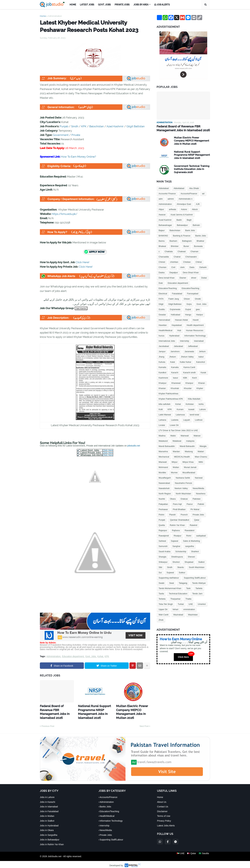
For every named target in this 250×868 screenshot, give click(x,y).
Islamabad (199, 340)
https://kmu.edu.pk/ (65, 214)
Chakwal (182, 251)
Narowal (199, 477)
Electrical (163, 293)
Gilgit (161, 304)
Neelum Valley (181, 488)
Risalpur (178, 535)
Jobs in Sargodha (49, 833)
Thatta (188, 598)
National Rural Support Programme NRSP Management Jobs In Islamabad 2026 (92, 710)
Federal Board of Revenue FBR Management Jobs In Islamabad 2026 (56, 709)
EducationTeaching (190, 288)
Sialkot (201, 562)
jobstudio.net (134, 446)
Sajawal (175, 540)
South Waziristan (197, 567)
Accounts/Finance (189, 193)
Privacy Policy (164, 818)
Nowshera (201, 493)
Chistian (187, 262)
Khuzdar (188, 388)
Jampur (162, 351)
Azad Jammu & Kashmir (182, 214)
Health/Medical (165, 330)
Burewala (198, 246)
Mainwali (185, 435)
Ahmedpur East (184, 204)
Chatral (177, 256)
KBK (185, 377)
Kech (195, 377)
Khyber (200, 388)
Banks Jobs (201, 235)
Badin (179, 219)
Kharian (162, 388)
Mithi (201, 462)
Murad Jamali (190, 467)
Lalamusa (180, 414)
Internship (185, 340)
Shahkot (195, 551)
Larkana (162, 419)
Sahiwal (162, 540)
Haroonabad (164, 319)
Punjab (64, 126)
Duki (161, 283)
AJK (198, 204)
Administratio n (186, 198)
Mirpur (175, 462)
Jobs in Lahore (47, 795)
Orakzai (184, 498)
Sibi (160, 567)
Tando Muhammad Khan (170, 588)
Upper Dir (163, 609)
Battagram (187, 240)
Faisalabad (177, 293)
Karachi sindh (189, 372)
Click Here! (82, 262)
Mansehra (163, 451)
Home (43, 16)
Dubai (204, 277)
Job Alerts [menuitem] (162, 5)
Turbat (181, 604)
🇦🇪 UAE (179, 854)
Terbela (162, 598)
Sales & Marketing (191, 540)
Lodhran (199, 419)
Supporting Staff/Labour (195, 577)
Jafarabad (178, 346)
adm (161, 198)
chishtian (174, 262)
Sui (160, 572)
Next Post (144, 724)
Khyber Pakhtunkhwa (168, 393)
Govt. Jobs (91, 656)
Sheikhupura (177, 556)
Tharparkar (176, 598)
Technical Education (178, 593)
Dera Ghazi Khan (191, 272)
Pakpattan (163, 504)
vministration (189, 609)
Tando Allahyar (199, 583)
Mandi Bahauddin (167, 446)
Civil (173, 267)
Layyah (187, 419)
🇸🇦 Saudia (205, 854)
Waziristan (193, 614)
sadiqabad (201, 535)
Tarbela (199, 588)
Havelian (163, 325)
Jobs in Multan (47, 814)
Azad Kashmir (115, 126)
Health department (195, 325)
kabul (201, 356)
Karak (203, 372)
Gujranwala (175, 309)
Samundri (163, 546)
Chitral (199, 262)
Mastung (189, 451)
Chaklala (169, 251)
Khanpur (189, 383)
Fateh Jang (174, 298)
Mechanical (164, 456)
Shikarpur (163, 562)
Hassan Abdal (181, 319)
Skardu (181, 567)
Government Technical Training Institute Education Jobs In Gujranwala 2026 (192, 169)
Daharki (203, 267)
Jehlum (202, 351)
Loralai (162, 425)
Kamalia (175, 367)
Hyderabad (174, 335)
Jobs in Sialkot (47, 818)
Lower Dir (174, 425)
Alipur (161, 209)
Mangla (203, 446)
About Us (162, 800)
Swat (171, 583)
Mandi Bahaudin (187, 446)
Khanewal (176, 383)
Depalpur (174, 272)
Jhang (161, 356)
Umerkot (202, 604)
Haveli (196, 319)
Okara (173, 498)
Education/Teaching (168, 288)
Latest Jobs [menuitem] (87, 5)
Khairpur (163, 383)
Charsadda (164, 256)
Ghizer (187, 298)
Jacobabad (164, 346)
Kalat (173, 362)
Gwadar (162, 314)
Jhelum (173, 356)
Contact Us (163, 804)
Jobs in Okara (47, 828)
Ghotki (198, 298)
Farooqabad (193, 293)
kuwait (191, 409)
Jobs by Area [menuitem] (141, 5)
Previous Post (48, 724)
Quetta (162, 525)
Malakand (163, 440)
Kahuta (162, 362)
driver (194, 277)
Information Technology (195, 335)
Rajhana (176, 530)
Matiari (201, 451)
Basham (173, 240)
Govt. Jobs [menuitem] (104, 5)
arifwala (172, 209)
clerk (182, 267)
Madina (162, 435)
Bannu (162, 240)
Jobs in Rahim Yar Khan (52, 842)
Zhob (161, 619)
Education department (73, 656)
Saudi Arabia (165, 551)
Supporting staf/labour (169, 577)
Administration (55, 16)
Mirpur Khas (188, 462)
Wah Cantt (164, 614)
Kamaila (162, 367)
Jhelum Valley (187, 356)
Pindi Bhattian (179, 509)
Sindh (75, 126)
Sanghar (176, 546)
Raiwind (193, 525)
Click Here (108, 450)
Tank (188, 588)
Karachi (175, 372)
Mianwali (163, 462)
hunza (161, 335)
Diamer (183, 277)
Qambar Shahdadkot (180, 519)
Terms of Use (164, 814)
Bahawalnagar (165, 225)
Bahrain (196, 225)
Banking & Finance (182, 235)
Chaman (194, 251)
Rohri (189, 535)
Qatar (197, 519)
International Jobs (167, 340)
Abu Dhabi (194, 188)
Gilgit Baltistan (136, 126)
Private (76, 135)
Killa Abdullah (194, 398)
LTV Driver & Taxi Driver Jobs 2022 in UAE (178, 430)
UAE (191, 604)
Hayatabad (177, 325)
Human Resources (195, 330)
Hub (179, 330)
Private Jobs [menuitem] (122, 5)
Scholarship (181, 551)
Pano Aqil (177, 504)
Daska (162, 272)
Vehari (175, 609)
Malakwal (177, 440)
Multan (176, 467)
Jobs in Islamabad (49, 804)
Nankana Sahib (183, 477)
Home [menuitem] (73, 5)
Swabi (161, 583)
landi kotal (194, 414)
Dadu (192, 267)
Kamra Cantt (189, 367)
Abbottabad (179, 188)
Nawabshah (164, 488)
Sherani (191, 556)
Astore (184, 209)
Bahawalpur (182, 225)
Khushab (175, 388)
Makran (197, 435)
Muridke (162, 472)
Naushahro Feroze (184, 483)
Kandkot (162, 372)
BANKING (163, 235)
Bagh (189, 219)
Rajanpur (163, 530)
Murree (174, 472)
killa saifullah (165, 404)
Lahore (202, 409)
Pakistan (197, 498)
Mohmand (163, 467)
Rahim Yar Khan (177, 525)
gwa (198, 309)
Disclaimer (162, 809)
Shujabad (189, 562)
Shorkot (176, 562)
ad (203, 193)
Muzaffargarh (165, 477)
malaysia (190, 440)
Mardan (176, 451)
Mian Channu (201, 456)
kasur (176, 377)
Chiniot (162, 262)
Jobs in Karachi (48, 800)
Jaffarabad (193, 346)
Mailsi (173, 435)
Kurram (180, 409)
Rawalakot (189, 530)
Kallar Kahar (186, 362)
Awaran (162, 214)
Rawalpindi (164, 535)
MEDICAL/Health (182, 456)
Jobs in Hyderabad (49, 823)
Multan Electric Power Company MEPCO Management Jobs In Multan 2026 (130, 710)
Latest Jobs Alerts (166, 823)
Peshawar (163, 509)
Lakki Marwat (165, 414)
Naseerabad (164, 483)
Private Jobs (198, 514)
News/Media (199, 488)
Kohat (100, 656)
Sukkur (182, 572)
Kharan (202, 383)
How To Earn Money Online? (78, 157)
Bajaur (162, 230)
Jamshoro (175, 351)
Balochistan (97, 126)
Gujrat (188, 309)
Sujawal (170, 572)
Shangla (162, 556)
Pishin (161, 514)
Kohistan (190, 404)
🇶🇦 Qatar (192, 854)
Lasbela (175, 419)
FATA (161, 298)
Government (61, 135)
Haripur (200, 314)
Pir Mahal (195, 509)
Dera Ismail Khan (167, 277)
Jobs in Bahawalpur (50, 837)
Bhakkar (200, 240)
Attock (195, 209)
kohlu (201, 404)
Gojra (189, 304)
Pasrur (190, 504)
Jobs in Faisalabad (49, 809)
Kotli (161, 409)
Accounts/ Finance (167, 193)
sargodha (190, 546)
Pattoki (201, 504)
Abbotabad (164, 188)
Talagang (183, 583)
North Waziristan (184, 493)
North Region (165, 493)
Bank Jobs (190, 230)
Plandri (172, 514)
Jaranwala (189, 351)
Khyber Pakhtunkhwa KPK (171, 398)
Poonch (184, 514)
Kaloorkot (200, 362)
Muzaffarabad (189, 472)
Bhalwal (162, 246)
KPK (84, 126)
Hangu (188, 314)
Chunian (162, 267)
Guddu (162, 309)
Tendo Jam (197, 593)
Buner (186, 246)
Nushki (162, 498)
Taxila (161, 593)
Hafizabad (176, 314)
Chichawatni (191, 256)
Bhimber (175, 246)
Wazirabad (178, 614)
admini (171, 198)
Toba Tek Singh (166, 604)
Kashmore (163, 377)
